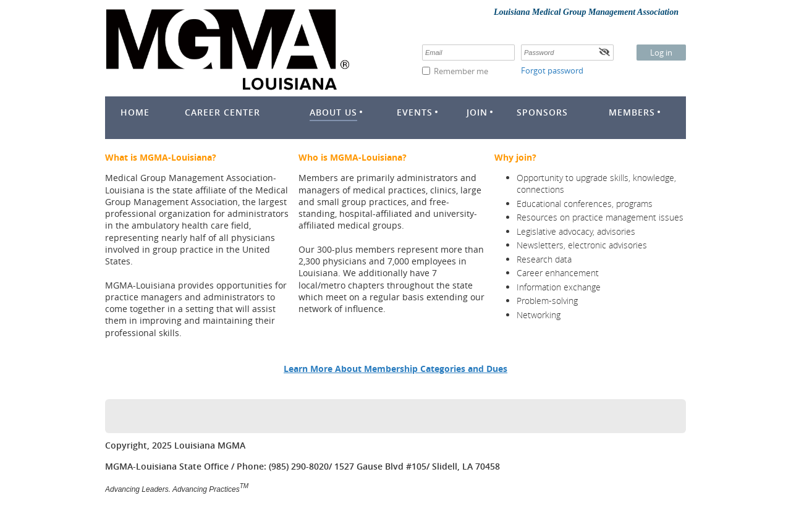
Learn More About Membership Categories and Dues (395, 369)
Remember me (461, 71)
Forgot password (552, 70)
